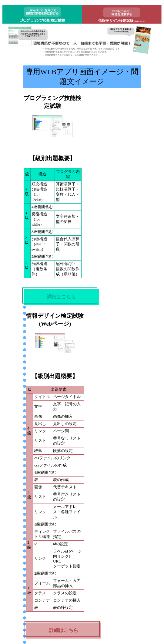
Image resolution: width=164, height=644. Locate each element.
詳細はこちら (61, 297)
